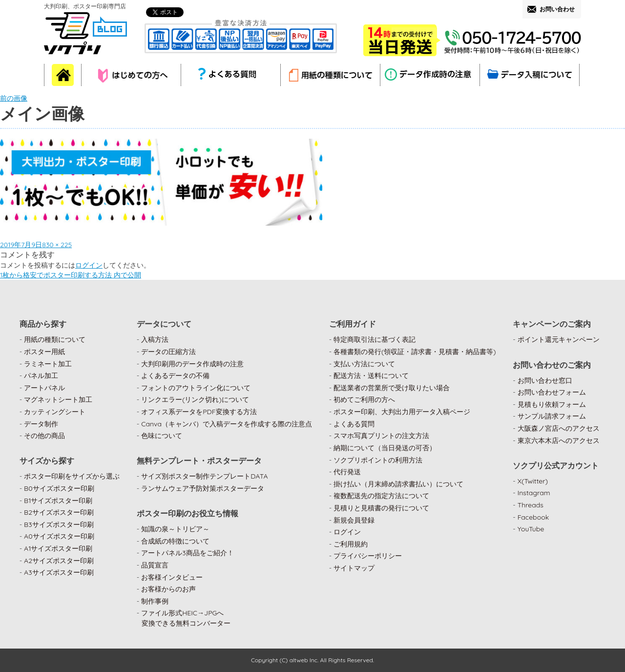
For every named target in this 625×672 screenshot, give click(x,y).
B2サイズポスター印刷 (59, 512)
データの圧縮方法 (168, 352)
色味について (162, 436)
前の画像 (14, 98)
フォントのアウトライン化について (196, 388)
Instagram (534, 493)
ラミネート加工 (48, 364)
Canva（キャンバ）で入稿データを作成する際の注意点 (227, 424)
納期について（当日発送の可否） (385, 448)
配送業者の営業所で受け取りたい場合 (392, 388)
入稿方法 (155, 339)
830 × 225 (57, 245)
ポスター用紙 (44, 352)
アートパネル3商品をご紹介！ (187, 553)
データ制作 (41, 424)
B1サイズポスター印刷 (58, 501)
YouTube (531, 529)
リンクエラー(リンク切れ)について (195, 399)
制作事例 (155, 601)
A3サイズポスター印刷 (59, 572)
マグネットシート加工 (58, 399)
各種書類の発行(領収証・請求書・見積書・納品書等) (415, 352)
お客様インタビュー (172, 577)
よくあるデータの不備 (175, 376)
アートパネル (44, 388)
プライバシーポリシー (368, 556)
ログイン (89, 265)
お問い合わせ (557, 9)
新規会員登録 (354, 520)
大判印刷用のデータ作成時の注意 (192, 364)
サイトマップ (354, 568)
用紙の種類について (55, 339)
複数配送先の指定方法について (381, 496)
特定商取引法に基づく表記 (375, 339)
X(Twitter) (533, 481)
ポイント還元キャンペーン (559, 339)
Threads (531, 505)
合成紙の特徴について (175, 541)
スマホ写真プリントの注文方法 (381, 436)
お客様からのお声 (168, 589)
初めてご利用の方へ (364, 399)
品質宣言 (155, 565)
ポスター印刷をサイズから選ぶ (72, 476)
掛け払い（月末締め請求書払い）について (398, 484)
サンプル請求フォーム (552, 416)
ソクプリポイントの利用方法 (378, 460)
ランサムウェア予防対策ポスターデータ (203, 488)
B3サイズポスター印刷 (59, 525)
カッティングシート (55, 412)
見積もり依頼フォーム (552, 404)
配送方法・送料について (371, 376)
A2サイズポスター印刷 (59, 561)
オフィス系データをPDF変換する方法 (199, 412)
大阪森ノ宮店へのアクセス (559, 428)
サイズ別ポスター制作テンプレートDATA (204, 476)
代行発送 (347, 472)
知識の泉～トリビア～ (175, 529)
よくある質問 (354, 424)
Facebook (533, 517)
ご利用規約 (351, 544)
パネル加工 (41, 376)
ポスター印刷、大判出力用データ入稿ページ (402, 412)
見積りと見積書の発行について (381, 508)
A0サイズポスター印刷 (59, 536)
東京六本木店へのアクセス (559, 441)
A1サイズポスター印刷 (58, 548)
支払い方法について (364, 364)
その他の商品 (44, 436)
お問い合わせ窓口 (545, 380)
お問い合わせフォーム (552, 392)
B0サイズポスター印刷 (59, 488)
